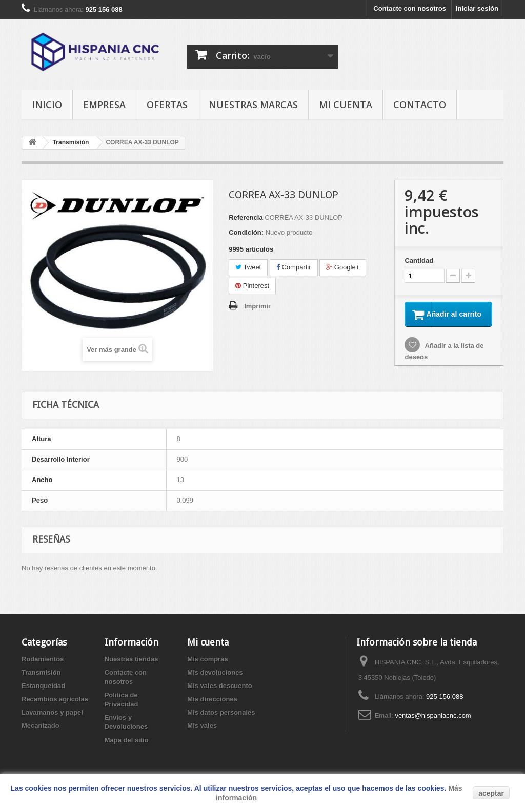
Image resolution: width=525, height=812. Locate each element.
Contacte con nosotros (410, 8)
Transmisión (41, 680)
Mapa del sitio (127, 747)
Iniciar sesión (477, 8)
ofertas (167, 105)
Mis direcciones (212, 706)
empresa (104, 105)
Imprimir (257, 306)
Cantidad (419, 261)
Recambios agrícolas (55, 706)
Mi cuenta (346, 105)
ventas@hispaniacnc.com (433, 723)
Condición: (246, 232)
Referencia (246, 217)
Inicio (47, 105)
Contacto (420, 105)
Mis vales (202, 733)
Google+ (343, 267)
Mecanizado (41, 733)
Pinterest (252, 286)
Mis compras (207, 666)
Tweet (248, 267)
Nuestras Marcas (253, 105)
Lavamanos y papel (52, 720)
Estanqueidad (43, 693)
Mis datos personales (221, 720)
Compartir (294, 267)
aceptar (491, 793)
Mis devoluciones (215, 680)
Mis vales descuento (219, 693)
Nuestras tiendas (132, 666)
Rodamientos (43, 666)
